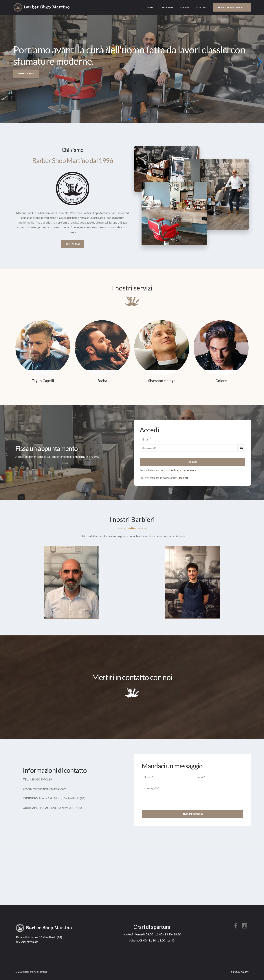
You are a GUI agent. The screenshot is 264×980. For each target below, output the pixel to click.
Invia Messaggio (193, 814)
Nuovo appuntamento (232, 7)
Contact (202, 7)
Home (150, 7)
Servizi (185, 7)
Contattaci (73, 244)
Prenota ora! (26, 74)
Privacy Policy (240, 972)
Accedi (193, 462)
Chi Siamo (167, 7)
